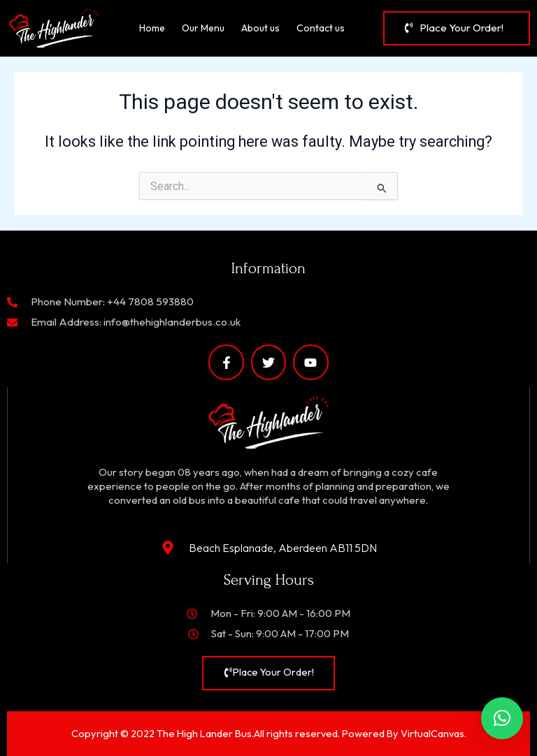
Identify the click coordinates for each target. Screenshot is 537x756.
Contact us (321, 28)
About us (260, 28)
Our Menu (203, 28)
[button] (502, 718)
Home (152, 28)
